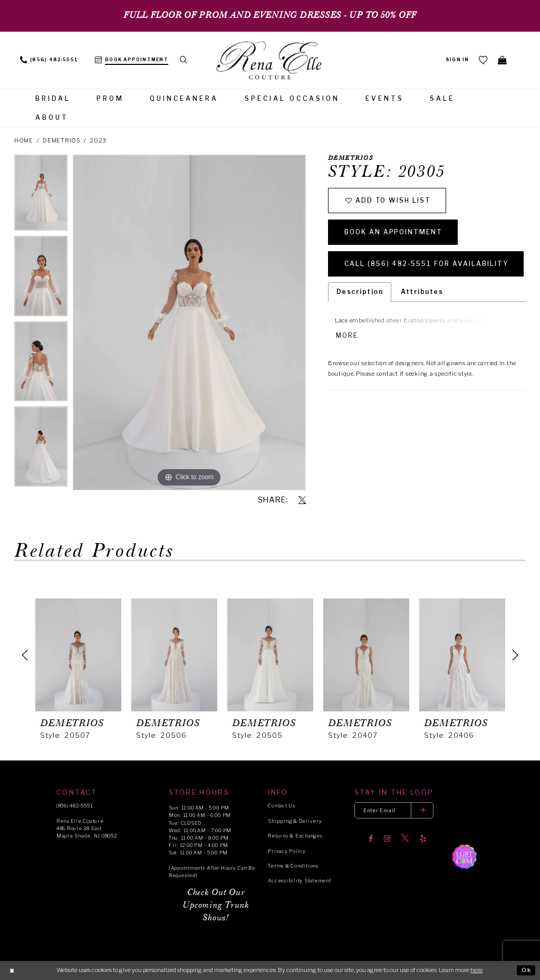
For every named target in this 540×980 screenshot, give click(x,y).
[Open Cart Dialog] (503, 60)
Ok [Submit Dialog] (527, 970)
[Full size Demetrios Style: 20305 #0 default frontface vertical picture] (189, 322)
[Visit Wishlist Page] (484, 60)
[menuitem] (49, 60)
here (476, 970)
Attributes (422, 292)
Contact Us (281, 806)
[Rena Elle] (270, 61)
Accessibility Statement (299, 881)
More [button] (347, 336)
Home (24, 141)
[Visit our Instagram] (387, 839)
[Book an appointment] (132, 60)
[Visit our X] (405, 839)
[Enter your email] (394, 810)
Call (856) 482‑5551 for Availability (427, 264)
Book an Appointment (394, 232)
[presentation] (78, 655)
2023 (98, 141)
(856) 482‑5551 (74, 806)
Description (360, 292)
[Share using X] (302, 500)
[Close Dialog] (12, 971)
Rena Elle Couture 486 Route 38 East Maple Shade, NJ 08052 (87, 828)
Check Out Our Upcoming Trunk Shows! (216, 905)
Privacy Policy (287, 851)
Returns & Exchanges (295, 836)
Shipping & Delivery (295, 821)
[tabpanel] (41, 195)
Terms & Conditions (293, 866)
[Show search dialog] (184, 60)
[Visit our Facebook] (371, 839)
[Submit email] (422, 810)
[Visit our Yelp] (423, 839)
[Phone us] (49, 60)
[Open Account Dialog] (457, 60)
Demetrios (61, 141)
